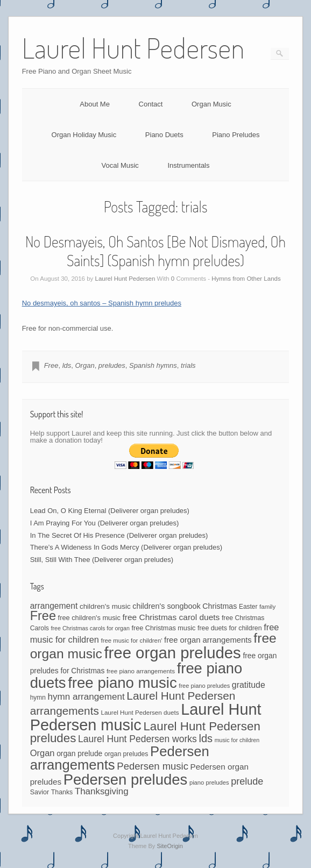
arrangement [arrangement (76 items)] (54, 606)
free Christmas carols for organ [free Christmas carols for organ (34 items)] (90, 628)
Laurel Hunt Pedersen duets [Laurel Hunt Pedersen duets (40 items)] (140, 712)
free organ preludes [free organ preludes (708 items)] (172, 653)
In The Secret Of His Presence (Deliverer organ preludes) (119, 535)
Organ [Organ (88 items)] (43, 753)
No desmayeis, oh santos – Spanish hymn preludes (102, 303)
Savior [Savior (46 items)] (40, 792)
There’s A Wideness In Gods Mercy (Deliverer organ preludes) (126, 547)
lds (67, 365)
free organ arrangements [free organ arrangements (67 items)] (208, 640)
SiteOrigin (170, 846)
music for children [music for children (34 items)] (237, 740)
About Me (95, 104)
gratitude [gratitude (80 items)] (249, 685)
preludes (112, 365)
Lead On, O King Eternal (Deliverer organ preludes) (110, 511)
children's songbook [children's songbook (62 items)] (166, 606)
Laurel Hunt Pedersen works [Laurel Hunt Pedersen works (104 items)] (137, 739)
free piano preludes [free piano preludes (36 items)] (204, 686)
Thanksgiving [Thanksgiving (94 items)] (102, 791)
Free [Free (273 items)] (43, 616)
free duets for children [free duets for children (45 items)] (230, 628)
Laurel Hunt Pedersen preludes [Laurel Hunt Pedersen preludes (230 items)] (145, 732)
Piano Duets (164, 135)
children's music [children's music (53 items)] (105, 606)
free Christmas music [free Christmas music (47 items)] (164, 628)
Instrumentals (188, 165)
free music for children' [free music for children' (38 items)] (131, 641)
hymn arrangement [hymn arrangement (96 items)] (86, 697)
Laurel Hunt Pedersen (125, 279)
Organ (84, 365)
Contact (151, 104)
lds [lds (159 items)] (206, 738)
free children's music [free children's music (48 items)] (89, 618)
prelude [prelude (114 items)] (247, 781)
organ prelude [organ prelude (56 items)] (79, 754)
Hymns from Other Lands (246, 279)
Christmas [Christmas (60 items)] (220, 606)
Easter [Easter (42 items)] (248, 607)
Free (51, 365)
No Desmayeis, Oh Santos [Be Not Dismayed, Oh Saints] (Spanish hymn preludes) (155, 251)
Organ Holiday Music (84, 135)
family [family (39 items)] (267, 607)
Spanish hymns (153, 365)
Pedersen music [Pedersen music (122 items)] (153, 766)
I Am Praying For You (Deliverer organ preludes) (105, 523)
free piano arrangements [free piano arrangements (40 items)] (141, 671)
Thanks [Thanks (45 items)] (62, 792)
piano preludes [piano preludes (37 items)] (209, 782)
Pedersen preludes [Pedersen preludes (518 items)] (126, 780)
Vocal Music (120, 165)
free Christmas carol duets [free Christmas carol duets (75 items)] (171, 617)
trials (188, 365)
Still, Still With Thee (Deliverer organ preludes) (102, 560)
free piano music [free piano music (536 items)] (122, 683)
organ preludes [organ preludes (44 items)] (126, 754)
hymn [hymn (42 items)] (38, 698)
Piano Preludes (236, 135)
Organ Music (211, 104)
